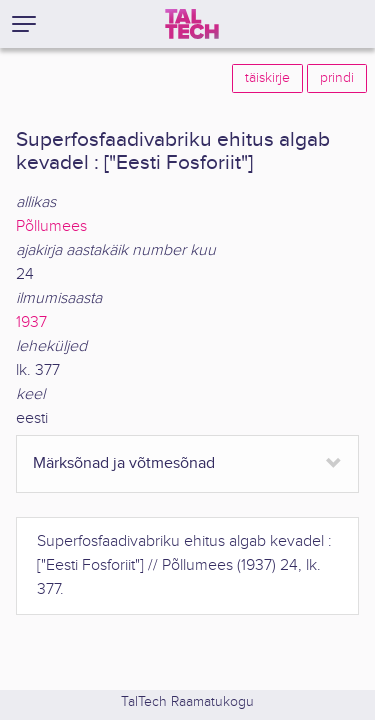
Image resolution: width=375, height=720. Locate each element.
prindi (337, 78)
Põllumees (51, 226)
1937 (31, 322)
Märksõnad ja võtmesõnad (124, 463)
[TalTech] (192, 24)
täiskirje (267, 78)
